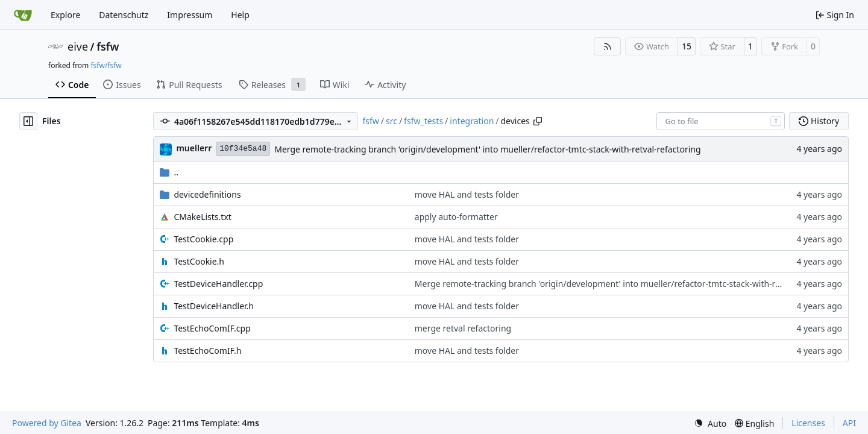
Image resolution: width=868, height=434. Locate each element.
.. (169, 172)
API (849, 423)
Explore (65, 15)
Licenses (808, 423)
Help (240, 15)
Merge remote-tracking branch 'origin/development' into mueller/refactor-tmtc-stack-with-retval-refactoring (487, 149)
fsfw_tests (423, 121)
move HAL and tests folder (467, 194)
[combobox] (721, 121)
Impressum (190, 15)
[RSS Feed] (608, 46)
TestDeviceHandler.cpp (218, 284)
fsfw (108, 46)
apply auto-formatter (456, 217)
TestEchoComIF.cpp (212, 328)
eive (78, 46)
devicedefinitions (207, 194)
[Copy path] (538, 121)
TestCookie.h (199, 261)
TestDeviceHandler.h (214, 306)
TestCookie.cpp (203, 239)
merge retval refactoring (463, 328)
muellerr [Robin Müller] (194, 148)
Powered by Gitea (47, 423)
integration (472, 121)
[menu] (710, 423)
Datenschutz (124, 15)
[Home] (23, 15)
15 (687, 46)
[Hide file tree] (28, 121)
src (392, 121)
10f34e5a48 (243, 149)
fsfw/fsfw (106, 65)
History (819, 121)
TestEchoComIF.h (207, 351)
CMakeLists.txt (202, 217)
